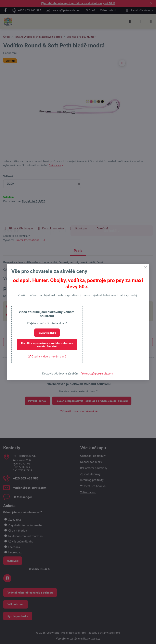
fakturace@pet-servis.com (97, 373)
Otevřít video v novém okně (47, 356)
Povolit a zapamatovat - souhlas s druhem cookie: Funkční (47, 345)
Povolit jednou (47, 333)
